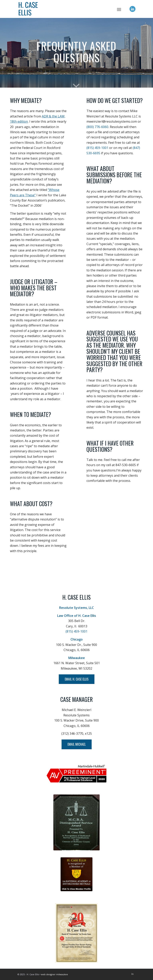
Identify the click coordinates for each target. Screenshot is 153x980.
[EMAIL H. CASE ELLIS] (77, 679)
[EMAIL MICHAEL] (77, 744)
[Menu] (119, 9)
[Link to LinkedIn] (132, 9)
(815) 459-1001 (97, 148)
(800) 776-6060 (97, 127)
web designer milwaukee (54, 974)
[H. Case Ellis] (76, 9)
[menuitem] (119, 9)
